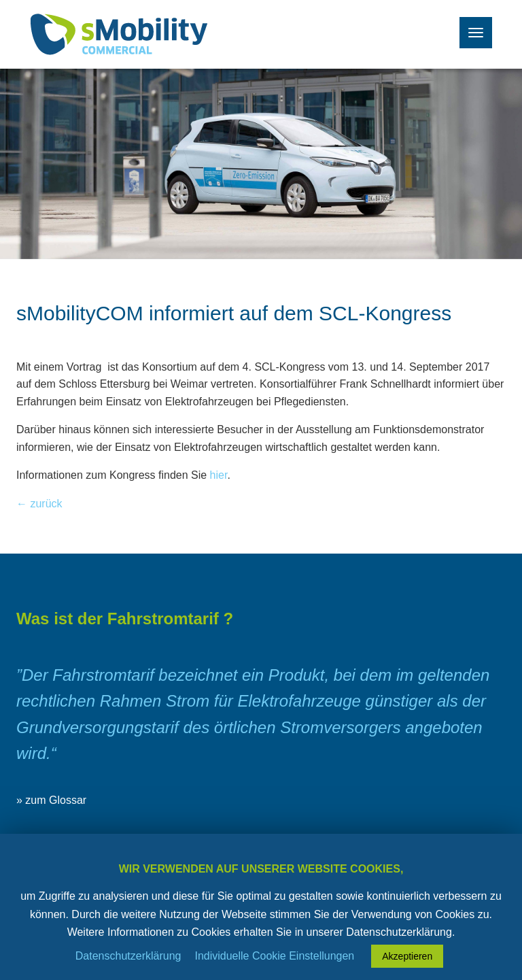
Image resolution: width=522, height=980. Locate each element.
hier (219, 475)
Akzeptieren (407, 956)
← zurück (39, 504)
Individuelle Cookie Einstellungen (274, 956)
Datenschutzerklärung (128, 956)
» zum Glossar (51, 800)
